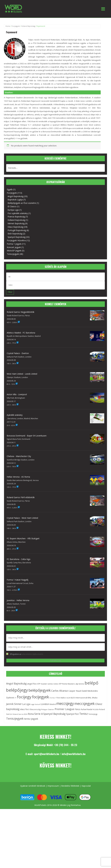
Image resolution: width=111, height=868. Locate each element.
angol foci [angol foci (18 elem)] (32, 684)
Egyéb (10, 189)
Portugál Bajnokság (17, 230)
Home (8, 26)
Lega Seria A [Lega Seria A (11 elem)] (35, 704)
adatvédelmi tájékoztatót (32, 654)
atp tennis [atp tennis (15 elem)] (80, 684)
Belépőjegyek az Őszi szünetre (22, 203)
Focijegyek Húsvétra (16, 240)
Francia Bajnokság (16, 217)
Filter (10, 292)
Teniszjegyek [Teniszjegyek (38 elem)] (15, 719)
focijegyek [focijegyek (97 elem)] (41, 697)
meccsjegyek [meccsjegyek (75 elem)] (85, 704)
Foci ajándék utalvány (18, 213)
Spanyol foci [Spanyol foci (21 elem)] (72, 714)
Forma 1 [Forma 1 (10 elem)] (53, 698)
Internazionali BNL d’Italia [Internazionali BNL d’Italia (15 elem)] (86, 698)
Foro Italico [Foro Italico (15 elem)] (61, 698)
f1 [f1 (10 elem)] (16, 698)
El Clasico (12, 206)
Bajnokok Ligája (15, 200)
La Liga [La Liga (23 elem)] (26, 704)
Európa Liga (13, 210)
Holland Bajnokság (28, 26)
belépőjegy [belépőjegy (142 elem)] (17, 690)
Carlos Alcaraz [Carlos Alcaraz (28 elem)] (60, 691)
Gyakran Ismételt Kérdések (33, 786)
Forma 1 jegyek (14, 244)
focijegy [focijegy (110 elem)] (24, 697)
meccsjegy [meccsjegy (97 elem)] (65, 703)
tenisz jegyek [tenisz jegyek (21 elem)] (31, 719)
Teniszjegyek (13, 254)
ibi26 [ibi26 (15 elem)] (73, 698)
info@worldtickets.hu (74, 754)
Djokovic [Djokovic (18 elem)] (10, 697)
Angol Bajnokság (15, 196)
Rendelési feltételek (70, 786)
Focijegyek (16, 26)
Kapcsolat (86, 786)
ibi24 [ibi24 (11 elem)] (68, 698)
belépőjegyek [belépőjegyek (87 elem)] (40, 690)
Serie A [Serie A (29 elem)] (39, 714)
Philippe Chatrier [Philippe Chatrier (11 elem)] (48, 709)
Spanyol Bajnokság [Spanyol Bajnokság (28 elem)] (54, 714)
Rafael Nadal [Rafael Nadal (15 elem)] (87, 709)
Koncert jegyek (14, 247)
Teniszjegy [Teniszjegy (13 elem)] (93, 714)
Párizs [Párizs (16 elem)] (78, 709)
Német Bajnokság (16, 223)
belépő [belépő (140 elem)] (92, 683)
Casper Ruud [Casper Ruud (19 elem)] (75, 691)
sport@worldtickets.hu (46, 754)
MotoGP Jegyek (14, 251)
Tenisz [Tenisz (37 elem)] (84, 714)
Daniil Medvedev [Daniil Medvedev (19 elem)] (90, 691)
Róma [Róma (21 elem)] (31, 714)
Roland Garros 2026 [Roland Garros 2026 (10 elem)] (20, 714)
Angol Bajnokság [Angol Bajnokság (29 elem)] (16, 683)
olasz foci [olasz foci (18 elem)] (24, 709)
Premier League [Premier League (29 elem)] (64, 709)
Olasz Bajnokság (15, 227)
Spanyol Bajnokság (16, 237)
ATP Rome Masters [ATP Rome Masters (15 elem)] (67, 684)
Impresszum (53, 786)
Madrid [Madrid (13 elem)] (53, 704)
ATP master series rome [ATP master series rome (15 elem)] (48, 684)
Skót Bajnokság (15, 234)
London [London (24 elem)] (45, 704)
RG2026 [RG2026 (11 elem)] (96, 709)
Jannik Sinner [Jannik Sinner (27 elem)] (14, 704)
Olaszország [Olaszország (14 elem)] (35, 709)
